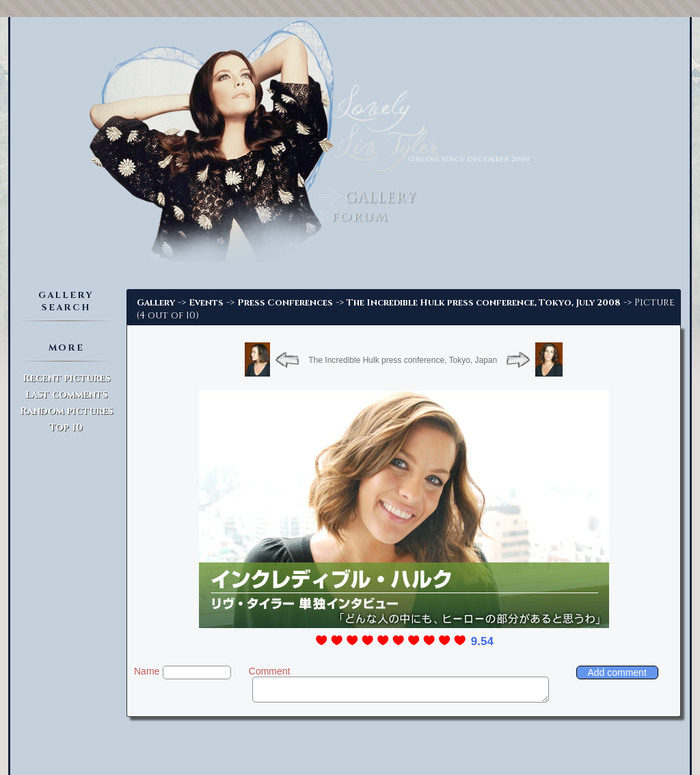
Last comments (66, 395)
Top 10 (66, 427)
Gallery (156, 303)
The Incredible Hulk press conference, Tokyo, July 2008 (484, 303)
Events (206, 303)
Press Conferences (285, 303)
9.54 (482, 641)
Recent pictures (66, 378)
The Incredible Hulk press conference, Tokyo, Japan (403, 360)
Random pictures (66, 411)
